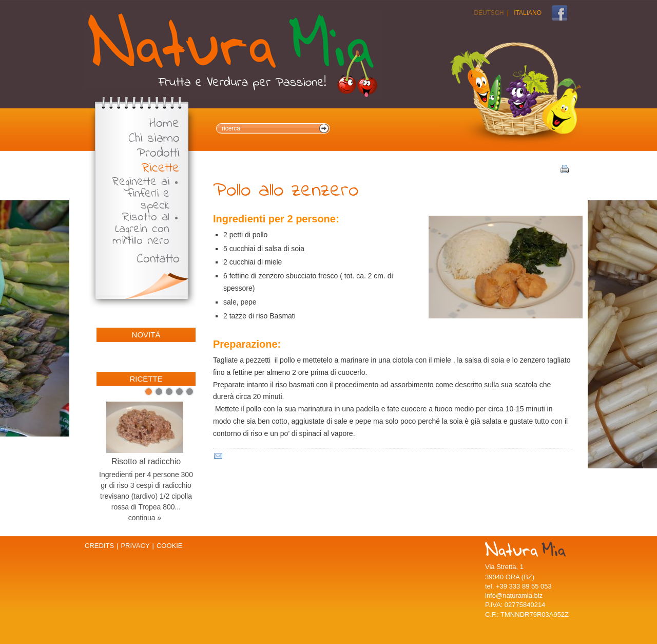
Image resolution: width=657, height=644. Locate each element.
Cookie (170, 546)
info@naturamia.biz (514, 595)
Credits (99, 546)
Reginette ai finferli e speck (141, 194)
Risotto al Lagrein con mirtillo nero (141, 229)
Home (165, 124)
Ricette (161, 169)
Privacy (135, 546)
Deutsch (489, 13)
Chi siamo (154, 139)
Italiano (528, 13)
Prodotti (158, 154)
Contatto (158, 260)
